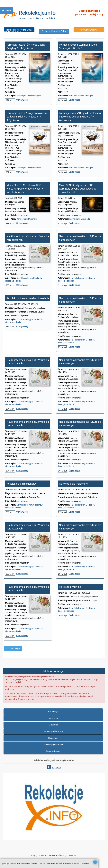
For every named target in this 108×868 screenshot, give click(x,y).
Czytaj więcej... (7, 865)
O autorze (53, 725)
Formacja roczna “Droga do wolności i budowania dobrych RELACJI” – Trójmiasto (27, 117)
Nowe (6, 10)
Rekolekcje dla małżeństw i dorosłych (28, 298)
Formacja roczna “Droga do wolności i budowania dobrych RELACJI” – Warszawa (80, 117)
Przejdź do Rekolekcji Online (54, 31)
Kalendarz (8, 18)
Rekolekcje (53, 712)
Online (8, 25)
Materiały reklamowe (53, 731)
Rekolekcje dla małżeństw (21, 484)
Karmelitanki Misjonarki (27, 219)
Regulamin (53, 738)
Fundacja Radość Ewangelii (29, 96)
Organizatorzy (12, 32)
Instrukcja (53, 718)
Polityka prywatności (53, 745)
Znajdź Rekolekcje (12, 3)
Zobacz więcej (13, 649)
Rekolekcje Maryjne (70, 587)
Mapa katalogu (53, 751)
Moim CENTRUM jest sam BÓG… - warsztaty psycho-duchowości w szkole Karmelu (25, 189)
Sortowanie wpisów (89, 30)
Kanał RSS (54, 768)
